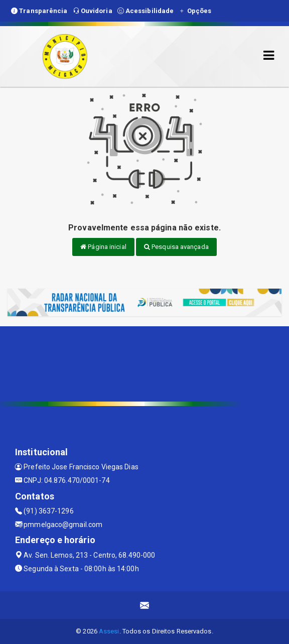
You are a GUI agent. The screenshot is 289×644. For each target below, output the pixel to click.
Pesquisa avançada (176, 247)
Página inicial (103, 247)
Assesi (109, 631)
